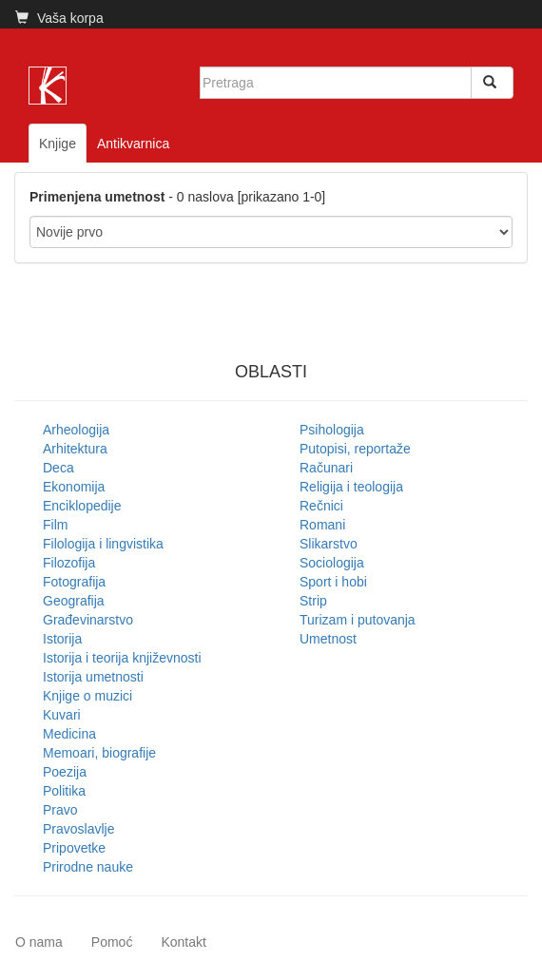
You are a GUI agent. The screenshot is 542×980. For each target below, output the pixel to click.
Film (55, 525)
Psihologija (332, 430)
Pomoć (112, 942)
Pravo (60, 810)
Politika (64, 791)
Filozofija (69, 563)
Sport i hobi (333, 582)
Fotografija (74, 582)
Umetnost (328, 639)
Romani (322, 525)
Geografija (74, 601)
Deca (58, 468)
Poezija (65, 772)
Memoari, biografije (99, 753)
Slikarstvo (329, 544)
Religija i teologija (351, 487)
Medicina (69, 734)
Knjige (58, 144)
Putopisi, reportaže (355, 449)
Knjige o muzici (87, 696)
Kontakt (183, 942)
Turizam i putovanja (358, 620)
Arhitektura (75, 449)
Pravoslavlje (78, 829)
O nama (39, 942)
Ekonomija (74, 487)
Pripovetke (74, 848)
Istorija (62, 639)
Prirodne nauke (88, 867)
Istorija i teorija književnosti (122, 658)
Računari (326, 468)
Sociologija (332, 563)
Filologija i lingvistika (103, 544)
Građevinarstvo (88, 620)
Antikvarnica (133, 144)
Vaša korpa (59, 18)
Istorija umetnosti (93, 677)
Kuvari (62, 715)
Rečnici (321, 506)
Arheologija (76, 430)
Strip (313, 601)
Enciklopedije (82, 506)
